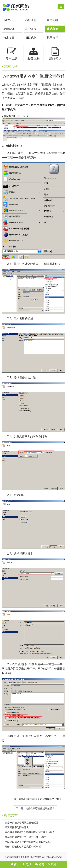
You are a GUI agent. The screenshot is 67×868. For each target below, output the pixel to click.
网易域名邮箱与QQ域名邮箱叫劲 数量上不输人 (30, 833)
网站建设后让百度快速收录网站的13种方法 (28, 842)
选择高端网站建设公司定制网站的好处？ (40, 800)
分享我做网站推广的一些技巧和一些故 (25, 838)
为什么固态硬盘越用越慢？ (40, 809)
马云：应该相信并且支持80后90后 (23, 847)
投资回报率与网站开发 (17, 828)
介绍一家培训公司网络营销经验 (22, 823)
